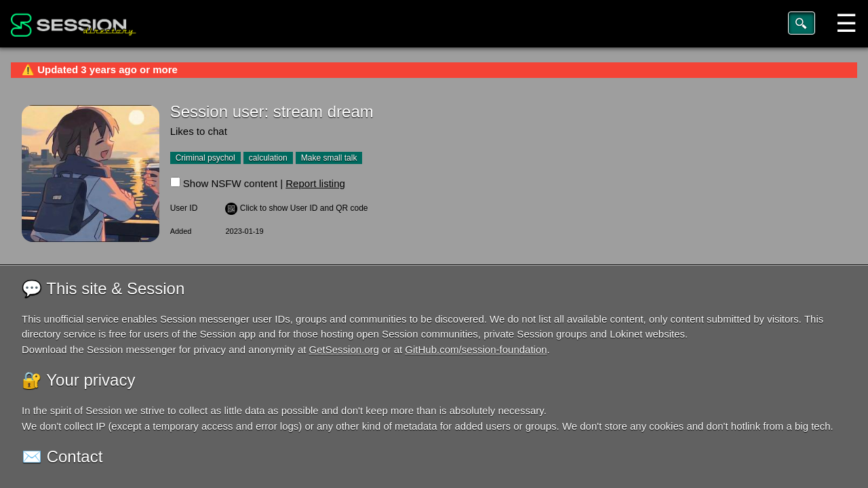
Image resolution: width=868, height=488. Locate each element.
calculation (268, 158)
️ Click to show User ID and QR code (296, 208)
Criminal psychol (205, 158)
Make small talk (329, 158)
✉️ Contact (62, 456)
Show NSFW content (230, 183)
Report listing (315, 183)
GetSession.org (344, 349)
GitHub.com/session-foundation (476, 349)
